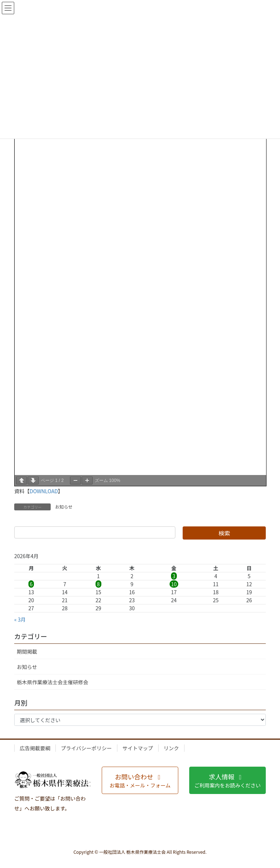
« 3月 (20, 619)
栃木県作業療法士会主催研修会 (52, 682)
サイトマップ (138, 748)
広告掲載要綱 (35, 748)
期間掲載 (27, 651)
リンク (171, 748)
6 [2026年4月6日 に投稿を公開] (31, 584)
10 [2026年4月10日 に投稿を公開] (174, 584)
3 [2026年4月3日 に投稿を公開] (174, 576)
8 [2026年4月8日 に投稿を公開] (98, 584)
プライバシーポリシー (86, 748)
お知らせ (64, 507)
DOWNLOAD (44, 491)
